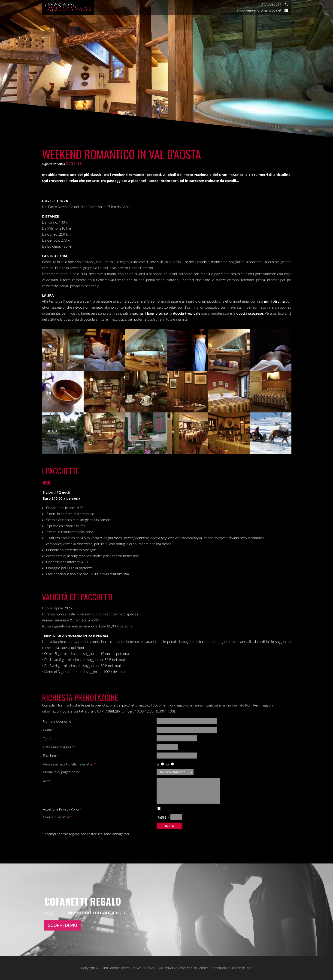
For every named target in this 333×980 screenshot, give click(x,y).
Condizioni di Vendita (193, 968)
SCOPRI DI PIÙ (62, 925)
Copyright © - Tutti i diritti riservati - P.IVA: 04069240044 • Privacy (128, 968)
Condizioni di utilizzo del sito (232, 968)
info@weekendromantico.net (262, 10)
